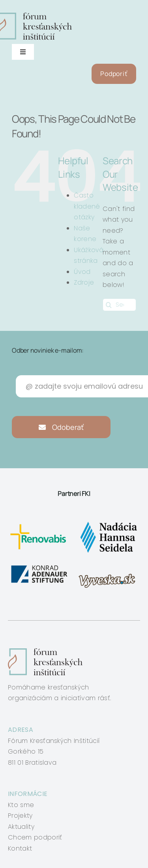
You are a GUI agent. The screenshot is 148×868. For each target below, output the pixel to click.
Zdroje (84, 282)
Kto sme (21, 805)
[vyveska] (108, 567)
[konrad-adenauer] (40, 567)
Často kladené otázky (87, 206)
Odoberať (61, 427)
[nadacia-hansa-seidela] (108, 522)
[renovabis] (40, 522)
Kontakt (20, 848)
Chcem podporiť (35, 837)
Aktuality (21, 827)
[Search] (109, 305)
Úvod (82, 272)
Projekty (20, 816)
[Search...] (119, 305)
